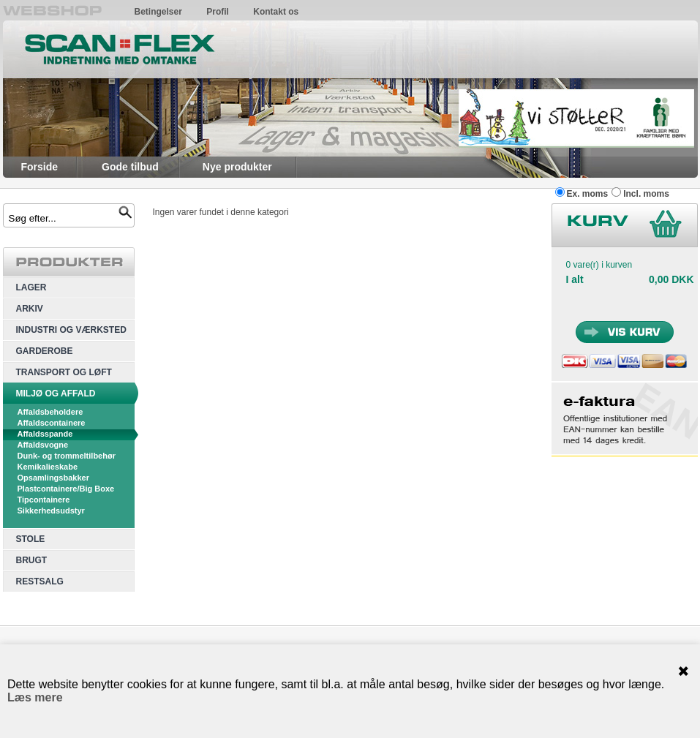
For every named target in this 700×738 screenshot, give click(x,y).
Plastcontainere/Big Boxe (66, 489)
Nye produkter (237, 167)
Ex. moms (588, 194)
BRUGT (32, 560)
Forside (40, 167)
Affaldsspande (45, 434)
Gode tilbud (130, 167)
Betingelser (158, 12)
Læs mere (35, 697)
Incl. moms (646, 194)
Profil (218, 12)
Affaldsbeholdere (50, 412)
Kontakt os (276, 12)
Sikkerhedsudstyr (51, 511)
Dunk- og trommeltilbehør (67, 456)
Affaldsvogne (43, 445)
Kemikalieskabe (48, 467)
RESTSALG (40, 581)
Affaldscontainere (52, 423)
